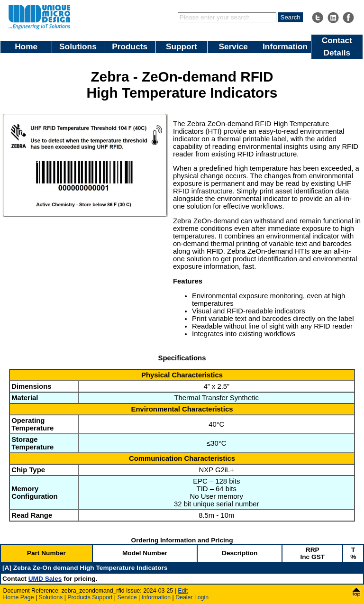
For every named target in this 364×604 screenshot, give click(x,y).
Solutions (78, 46)
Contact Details (337, 46)
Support (182, 46)
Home (26, 46)
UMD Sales (45, 579)
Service (233, 46)
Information (285, 46)
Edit (183, 591)
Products (130, 46)
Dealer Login (192, 597)
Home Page (19, 597)
